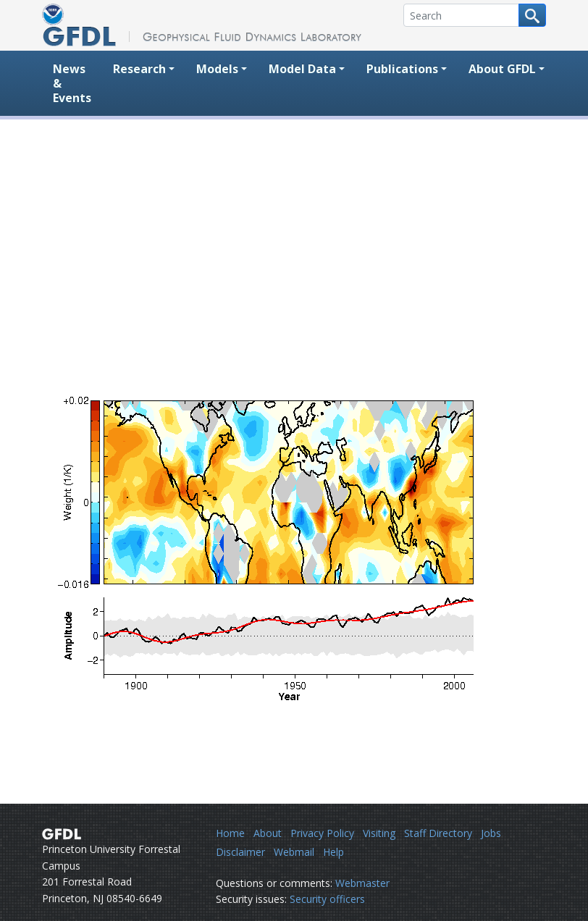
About (268, 833)
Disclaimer (240, 852)
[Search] (461, 15)
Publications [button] (402, 69)
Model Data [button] (302, 69)
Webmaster (362, 883)
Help (333, 852)
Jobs (491, 833)
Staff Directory (438, 833)
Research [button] (139, 69)
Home (230, 833)
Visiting (379, 833)
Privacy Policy (322, 833)
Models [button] (217, 69)
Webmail (294, 852)
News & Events (72, 83)
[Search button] (532, 15)
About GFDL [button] (502, 69)
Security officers (327, 899)
